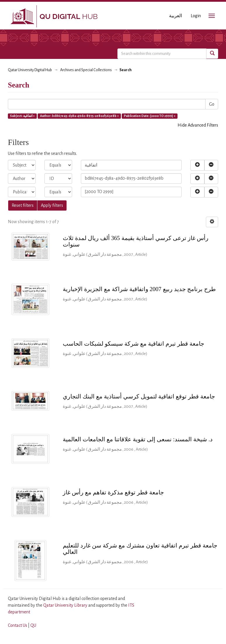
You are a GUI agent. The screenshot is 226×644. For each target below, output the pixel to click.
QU (33, 625)
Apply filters (52, 205)
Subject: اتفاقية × (22, 116)
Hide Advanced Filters (198, 125)
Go (212, 104)
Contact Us (18, 625)
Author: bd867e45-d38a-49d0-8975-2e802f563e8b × (79, 116)
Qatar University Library (66, 605)
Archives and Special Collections (86, 70)
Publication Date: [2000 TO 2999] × (150, 116)
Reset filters (23, 205)
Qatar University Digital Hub (30, 70)
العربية (175, 16)
